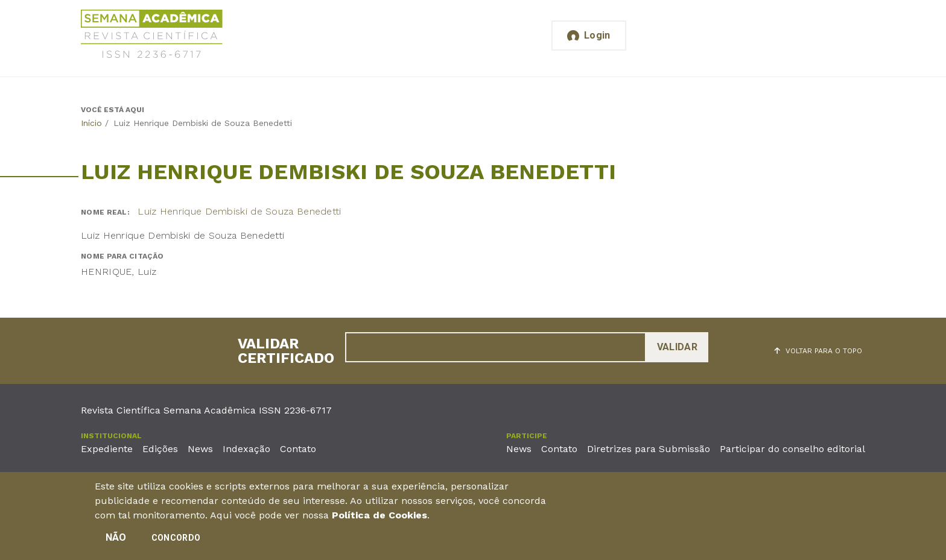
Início (91, 123)
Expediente (107, 449)
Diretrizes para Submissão (649, 449)
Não (116, 540)
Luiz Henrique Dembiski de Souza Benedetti (239, 211)
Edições (160, 449)
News (200, 449)
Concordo (176, 540)
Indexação (246, 449)
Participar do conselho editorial (792, 449)
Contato (298, 449)
